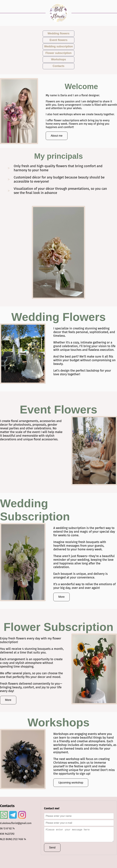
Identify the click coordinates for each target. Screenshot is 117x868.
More (61, 597)
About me (57, 136)
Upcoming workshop (71, 783)
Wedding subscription (59, 46)
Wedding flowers (58, 33)
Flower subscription (58, 53)
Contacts (58, 66)
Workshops (58, 59)
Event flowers (58, 40)
